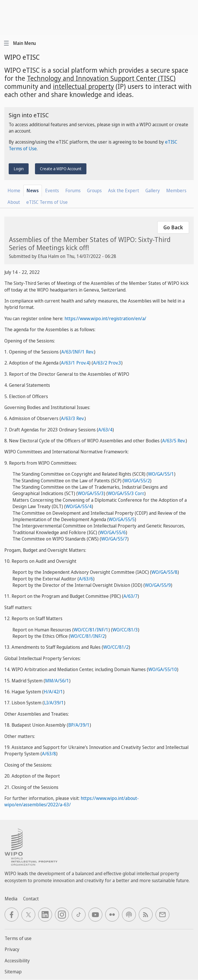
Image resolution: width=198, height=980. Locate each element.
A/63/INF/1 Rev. (78, 352)
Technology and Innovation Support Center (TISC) (101, 78)
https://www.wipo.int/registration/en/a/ (105, 318)
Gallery (153, 190)
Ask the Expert (124, 190)
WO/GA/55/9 (158, 585)
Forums (73, 190)
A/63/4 (105, 430)
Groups (94, 190)
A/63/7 (131, 596)
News (33, 190)
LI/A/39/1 (54, 703)
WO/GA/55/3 (91, 493)
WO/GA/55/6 (113, 532)
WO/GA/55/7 (114, 539)
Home (14, 190)
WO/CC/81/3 (125, 630)
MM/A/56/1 (57, 681)
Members (176, 190)
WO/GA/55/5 (122, 519)
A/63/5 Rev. (174, 441)
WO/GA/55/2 (137, 481)
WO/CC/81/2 (116, 647)
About (14, 202)
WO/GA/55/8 (164, 572)
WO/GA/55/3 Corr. (126, 493)
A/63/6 (86, 579)
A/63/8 (49, 754)
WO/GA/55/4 (79, 506)
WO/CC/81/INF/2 (88, 636)
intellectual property (83, 86)
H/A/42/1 (53, 692)
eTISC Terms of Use (47, 202)
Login (19, 169)
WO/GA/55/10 (163, 669)
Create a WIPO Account (61, 169)
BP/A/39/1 (79, 725)
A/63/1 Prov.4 (75, 363)
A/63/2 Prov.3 (107, 363)
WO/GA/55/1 (161, 474)
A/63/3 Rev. (73, 418)
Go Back (173, 227)
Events (52, 190)
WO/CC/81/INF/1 (91, 630)
